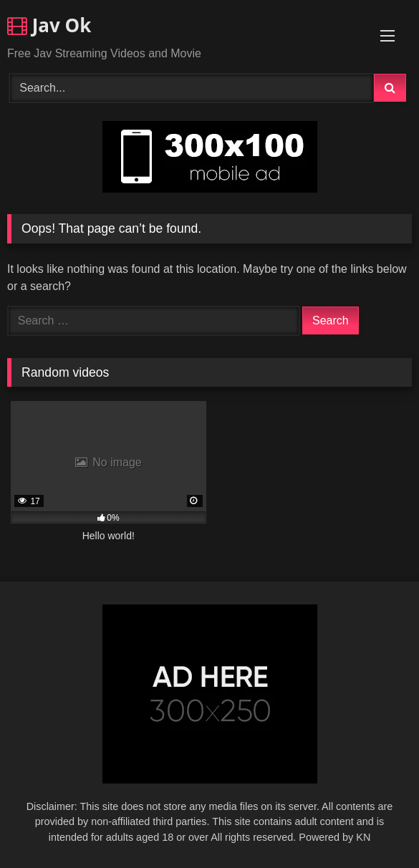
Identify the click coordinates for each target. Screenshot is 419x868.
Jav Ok (49, 25)
